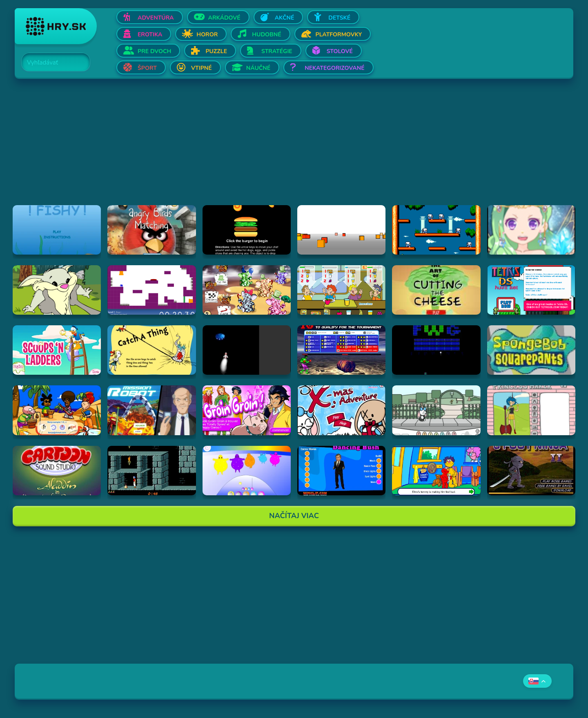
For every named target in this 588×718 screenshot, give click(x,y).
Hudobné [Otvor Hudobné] (266, 35)
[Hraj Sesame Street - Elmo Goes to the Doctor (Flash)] (436, 471)
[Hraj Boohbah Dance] (247, 471)
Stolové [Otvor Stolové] (340, 51)
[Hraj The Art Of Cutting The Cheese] (436, 290)
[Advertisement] (260, 148)
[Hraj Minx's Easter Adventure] (436, 410)
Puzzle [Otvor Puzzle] (216, 51)
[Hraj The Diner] (341, 290)
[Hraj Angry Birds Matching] (151, 230)
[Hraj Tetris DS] (531, 290)
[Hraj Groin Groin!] (247, 410)
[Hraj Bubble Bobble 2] (436, 230)
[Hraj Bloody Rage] (341, 350)
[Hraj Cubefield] (341, 230)
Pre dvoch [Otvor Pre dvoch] (154, 51)
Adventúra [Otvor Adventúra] (156, 18)
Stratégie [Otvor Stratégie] (277, 51)
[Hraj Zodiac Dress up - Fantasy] (531, 230)
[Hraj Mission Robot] (151, 410)
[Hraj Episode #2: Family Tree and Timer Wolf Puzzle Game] (57, 290)
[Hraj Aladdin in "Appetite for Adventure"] (57, 471)
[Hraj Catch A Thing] (151, 350)
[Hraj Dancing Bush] (341, 471)
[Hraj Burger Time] (247, 230)
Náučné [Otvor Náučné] (258, 68)
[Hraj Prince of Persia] (151, 471)
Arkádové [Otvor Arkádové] (224, 18)
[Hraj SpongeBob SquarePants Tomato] (531, 350)
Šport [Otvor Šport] (147, 68)
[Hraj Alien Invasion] (247, 350)
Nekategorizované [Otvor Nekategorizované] (334, 68)
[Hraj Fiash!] (57, 230)
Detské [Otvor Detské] (339, 18)
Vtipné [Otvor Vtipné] (202, 68)
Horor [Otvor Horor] (207, 35)
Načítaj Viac (294, 516)
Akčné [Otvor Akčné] (285, 18)
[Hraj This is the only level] (151, 290)
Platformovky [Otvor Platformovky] (339, 35)
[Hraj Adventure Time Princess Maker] (531, 410)
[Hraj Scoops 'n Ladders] (57, 350)
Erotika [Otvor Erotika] (150, 35)
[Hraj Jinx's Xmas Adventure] (341, 410)
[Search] (51, 63)
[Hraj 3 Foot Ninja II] (531, 471)
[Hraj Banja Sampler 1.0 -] (57, 410)
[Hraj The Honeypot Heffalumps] (247, 290)
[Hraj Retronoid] (436, 350)
